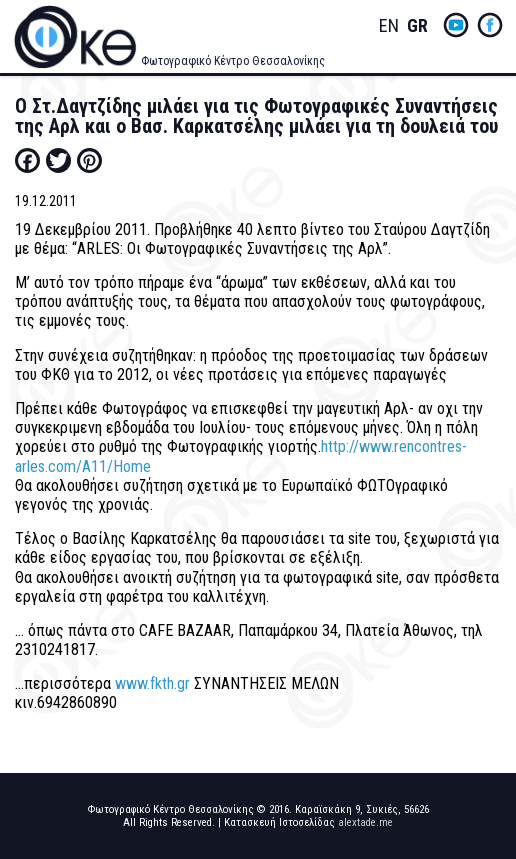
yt (456, 25)
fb (490, 25)
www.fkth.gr (152, 683)
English (389, 26)
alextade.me (365, 822)
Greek (417, 26)
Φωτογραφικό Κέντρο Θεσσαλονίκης (233, 61)
